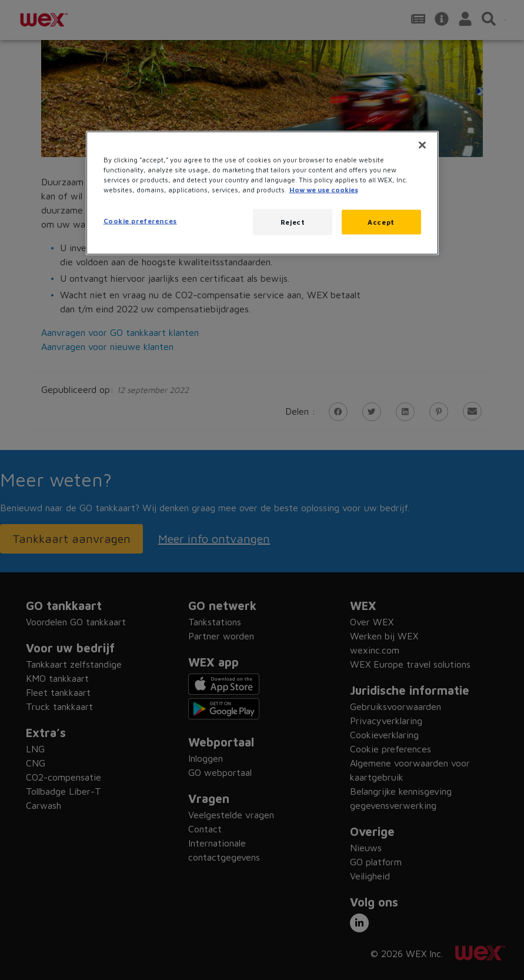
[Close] (422, 145)
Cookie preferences (140, 221)
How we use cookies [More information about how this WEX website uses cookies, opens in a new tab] (324, 190)
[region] (262, 193)
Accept (381, 222)
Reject (293, 222)
